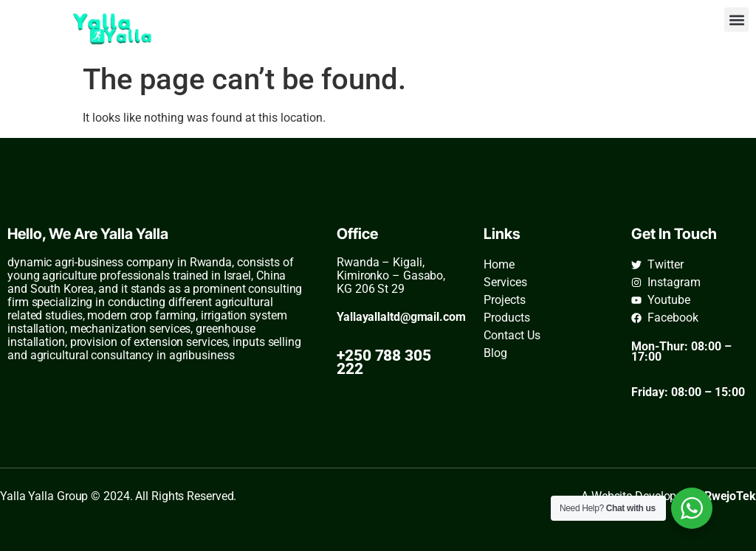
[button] (736, 20)
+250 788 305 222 (384, 362)
